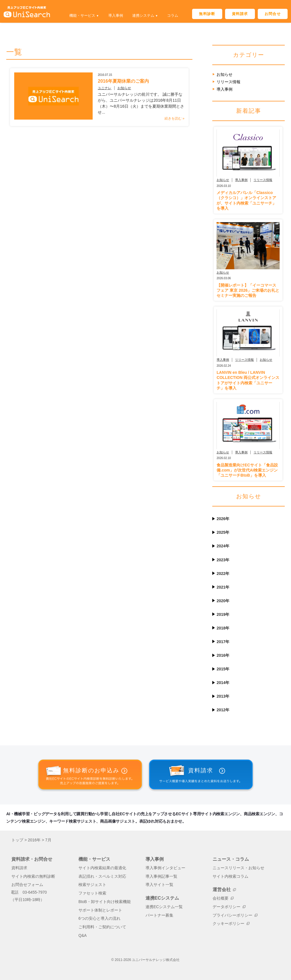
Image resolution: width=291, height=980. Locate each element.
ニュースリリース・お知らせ (238, 868)
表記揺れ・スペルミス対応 (102, 876)
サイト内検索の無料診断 (33, 876)
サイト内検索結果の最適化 (102, 868)
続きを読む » (174, 112)
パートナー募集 (159, 915)
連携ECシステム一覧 (164, 907)
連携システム (143, 15)
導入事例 (116, 15)
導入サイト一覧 (159, 885)
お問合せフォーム (27, 885)
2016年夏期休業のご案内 (113, 81)
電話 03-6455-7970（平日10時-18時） (29, 896)
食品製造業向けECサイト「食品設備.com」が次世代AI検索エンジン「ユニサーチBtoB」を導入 (247, 470)
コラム (173, 15)
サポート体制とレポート (100, 910)
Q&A (83, 936)
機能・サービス (82, 15)
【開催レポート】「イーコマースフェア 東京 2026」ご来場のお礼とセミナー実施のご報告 (248, 290)
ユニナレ (94, 88)
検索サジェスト (92, 885)
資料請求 (240, 14)
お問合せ (273, 14)
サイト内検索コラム (230, 876)
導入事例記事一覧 (161, 876)
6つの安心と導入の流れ (99, 919)
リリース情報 (228, 82)
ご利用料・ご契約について (102, 927)
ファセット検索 (92, 893)
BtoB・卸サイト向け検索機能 (105, 902)
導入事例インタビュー (165, 868)
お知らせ (114, 88)
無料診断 (207, 14)
